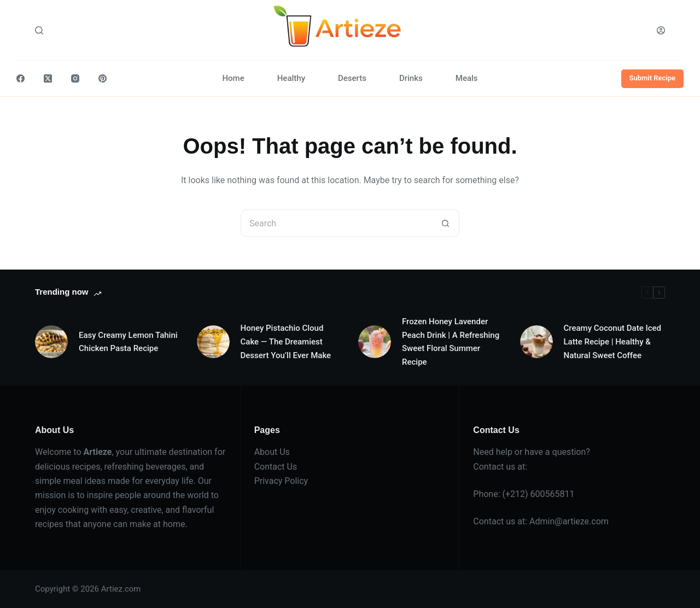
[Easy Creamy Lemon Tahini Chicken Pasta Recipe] (51, 342)
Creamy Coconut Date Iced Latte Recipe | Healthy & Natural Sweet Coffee (612, 342)
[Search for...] (336, 223)
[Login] (661, 30)
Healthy (291, 78)
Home (233, 78)
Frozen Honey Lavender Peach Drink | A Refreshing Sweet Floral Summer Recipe (451, 342)
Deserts (352, 78)
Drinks (411, 78)
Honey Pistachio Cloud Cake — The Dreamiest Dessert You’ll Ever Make (286, 342)
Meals (467, 78)
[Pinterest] (103, 78)
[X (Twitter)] (48, 78)
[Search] (39, 30)
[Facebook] (21, 78)
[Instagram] (75, 78)
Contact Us (276, 467)
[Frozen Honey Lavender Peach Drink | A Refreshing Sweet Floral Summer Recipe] (375, 342)
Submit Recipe (653, 78)
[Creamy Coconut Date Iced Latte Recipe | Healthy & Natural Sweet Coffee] (536, 342)
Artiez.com (121, 589)
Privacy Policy (281, 481)
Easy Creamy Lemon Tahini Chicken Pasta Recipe (128, 342)
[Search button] (446, 223)
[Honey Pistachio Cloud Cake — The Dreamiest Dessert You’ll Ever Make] (213, 342)
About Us (272, 452)
